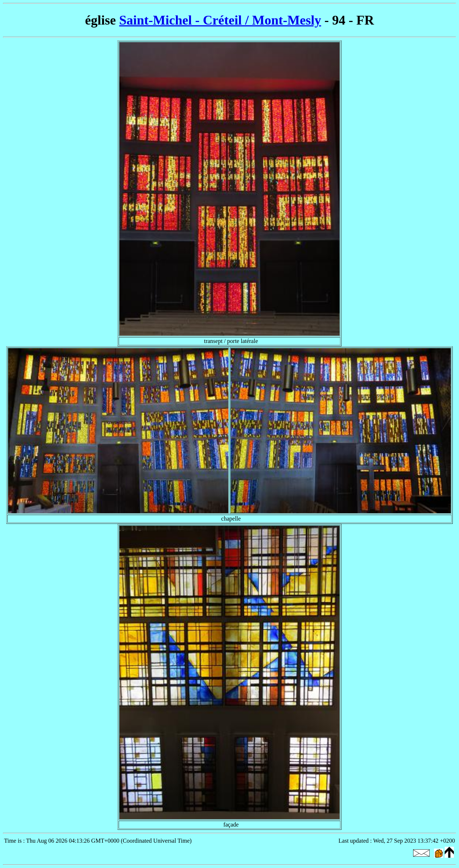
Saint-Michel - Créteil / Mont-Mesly (220, 20)
